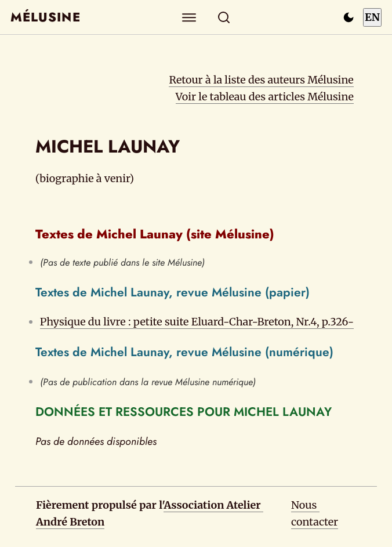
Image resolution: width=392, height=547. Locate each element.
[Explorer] (189, 17)
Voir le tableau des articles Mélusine (265, 97)
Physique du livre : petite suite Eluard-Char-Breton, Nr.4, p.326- (197, 322)
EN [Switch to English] (372, 17)
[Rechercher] (224, 17)
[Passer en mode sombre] (349, 17)
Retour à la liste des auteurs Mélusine (261, 80)
